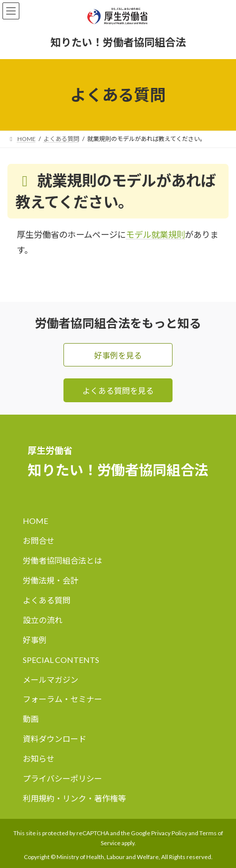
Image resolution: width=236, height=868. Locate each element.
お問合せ (39, 541)
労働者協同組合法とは (62, 560)
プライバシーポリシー (62, 779)
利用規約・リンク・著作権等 (74, 799)
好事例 (35, 640)
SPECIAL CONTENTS (61, 660)
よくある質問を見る (118, 391)
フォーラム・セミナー (62, 699)
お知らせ (39, 759)
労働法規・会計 (51, 580)
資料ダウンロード (55, 739)
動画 (31, 719)
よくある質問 (47, 600)
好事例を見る (118, 355)
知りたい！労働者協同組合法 (118, 42)
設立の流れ (43, 620)
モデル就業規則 (155, 235)
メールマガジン (51, 680)
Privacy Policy (169, 833)
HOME (35, 521)
